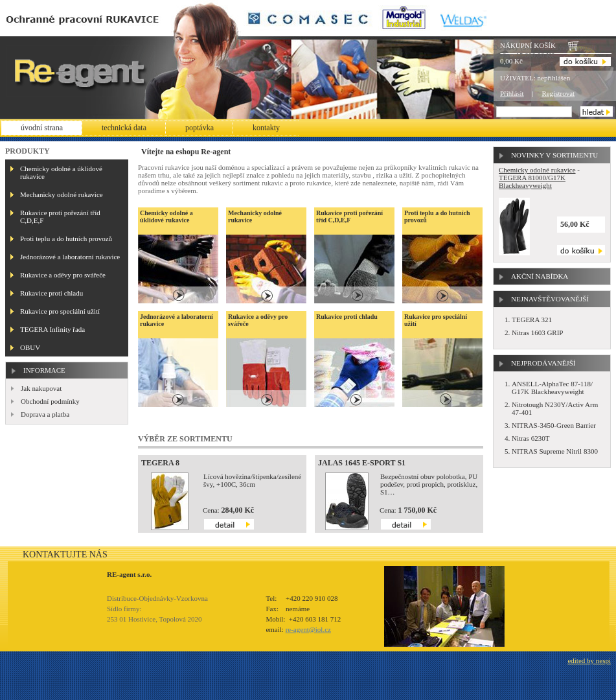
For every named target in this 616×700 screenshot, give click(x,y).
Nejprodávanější (543, 363)
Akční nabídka (540, 276)
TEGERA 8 (160, 463)
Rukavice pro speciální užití (60, 311)
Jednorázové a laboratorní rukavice (70, 257)
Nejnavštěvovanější (550, 299)
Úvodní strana (42, 128)
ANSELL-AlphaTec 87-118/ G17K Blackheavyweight (552, 388)
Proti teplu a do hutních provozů (66, 239)
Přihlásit (512, 93)
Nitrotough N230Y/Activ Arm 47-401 (555, 408)
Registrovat (558, 93)
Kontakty (266, 128)
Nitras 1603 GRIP (537, 332)
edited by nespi (589, 660)
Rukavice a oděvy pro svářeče (63, 275)
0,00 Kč (511, 61)
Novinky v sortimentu (554, 155)
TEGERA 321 (532, 320)
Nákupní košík (528, 45)
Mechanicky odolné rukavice (62, 194)
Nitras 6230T (530, 438)
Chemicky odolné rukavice (537, 170)
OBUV (30, 347)
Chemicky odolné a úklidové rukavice (61, 172)
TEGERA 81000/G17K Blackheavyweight (532, 181)
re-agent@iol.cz (308, 629)
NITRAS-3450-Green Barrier (554, 425)
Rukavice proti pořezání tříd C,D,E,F (60, 216)
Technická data (124, 128)
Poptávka (200, 128)
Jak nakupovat (41, 388)
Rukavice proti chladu (51, 293)
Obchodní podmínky (50, 401)
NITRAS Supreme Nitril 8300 (555, 451)
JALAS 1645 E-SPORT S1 (362, 463)
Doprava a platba (45, 414)
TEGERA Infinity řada (52, 329)
